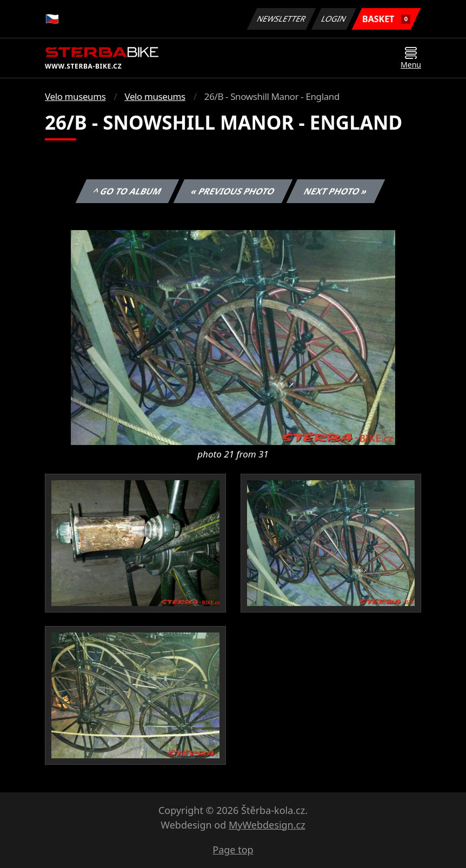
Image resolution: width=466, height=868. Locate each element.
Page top (233, 850)
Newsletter (281, 19)
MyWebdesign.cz (267, 825)
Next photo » (336, 191)
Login (334, 19)
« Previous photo (233, 191)
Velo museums (75, 96)
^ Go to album (127, 191)
